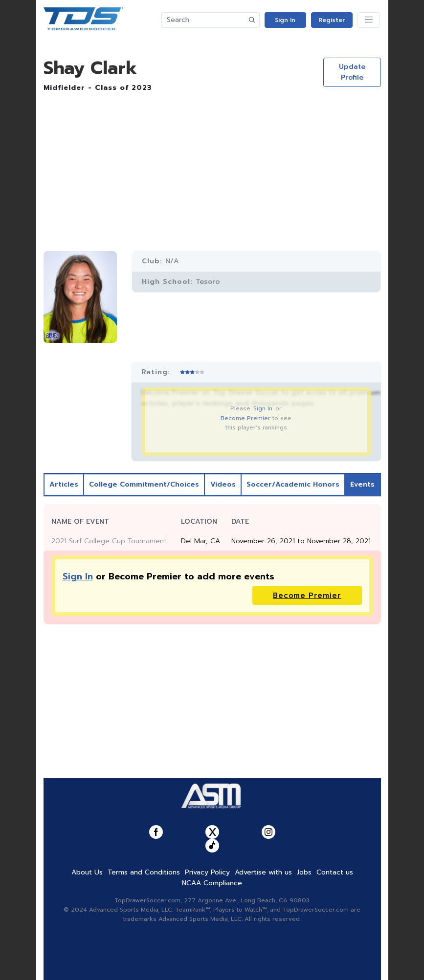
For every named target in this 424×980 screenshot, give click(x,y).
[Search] (203, 20)
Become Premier (245, 418)
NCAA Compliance (212, 883)
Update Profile (352, 72)
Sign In (285, 20)
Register (332, 20)
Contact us (335, 872)
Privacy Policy (207, 872)
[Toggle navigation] (369, 20)
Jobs (304, 872)
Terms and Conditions (144, 872)
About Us (87, 872)
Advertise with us (263, 872)
